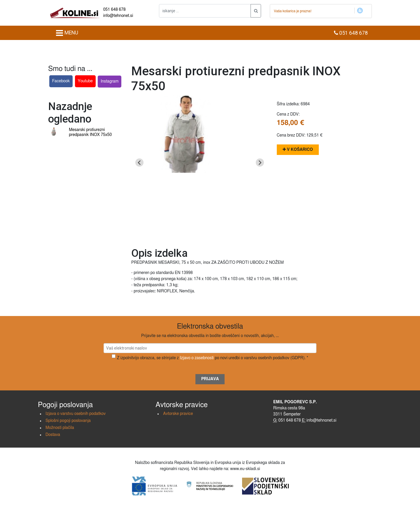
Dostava (53, 435)
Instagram (110, 81)
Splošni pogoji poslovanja (68, 421)
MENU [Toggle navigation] (67, 33)
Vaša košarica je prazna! (293, 11)
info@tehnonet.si (118, 16)
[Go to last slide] (139, 163)
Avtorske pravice (178, 414)
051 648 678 (114, 10)
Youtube (85, 81)
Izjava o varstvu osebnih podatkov (76, 414)
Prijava (210, 379)
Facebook (61, 81)
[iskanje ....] (205, 11)
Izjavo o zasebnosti (197, 358)
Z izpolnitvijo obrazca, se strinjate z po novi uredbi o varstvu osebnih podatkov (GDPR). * (213, 358)
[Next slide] (260, 163)
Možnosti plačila (60, 428)
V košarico (298, 150)
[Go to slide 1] (200, 234)
